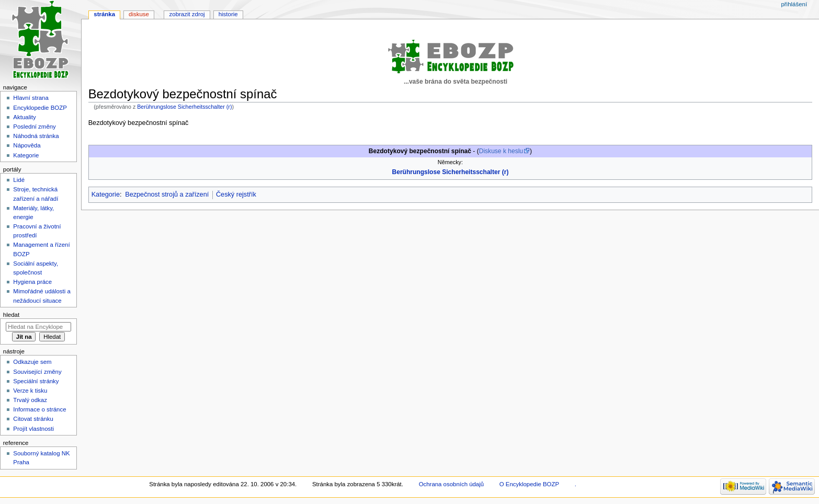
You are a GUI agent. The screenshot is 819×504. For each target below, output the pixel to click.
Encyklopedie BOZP (40, 108)
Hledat (11, 315)
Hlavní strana (31, 98)
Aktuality (24, 117)
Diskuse (139, 14)
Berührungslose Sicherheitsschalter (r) (184, 107)
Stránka (104, 14)
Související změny (37, 372)
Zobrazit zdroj (187, 14)
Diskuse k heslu (501, 151)
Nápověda (27, 145)
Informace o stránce (39, 409)
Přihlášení (794, 4)
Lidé (19, 180)
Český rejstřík (236, 194)
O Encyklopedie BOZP (529, 484)
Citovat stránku (33, 419)
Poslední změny (35, 127)
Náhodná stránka (36, 136)
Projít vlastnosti (33, 429)
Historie (228, 14)
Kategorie (106, 194)
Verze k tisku (30, 391)
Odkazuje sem (32, 362)
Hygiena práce (32, 282)
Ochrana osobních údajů (451, 484)
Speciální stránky (36, 381)
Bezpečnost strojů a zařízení (167, 194)
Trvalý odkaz (30, 400)
